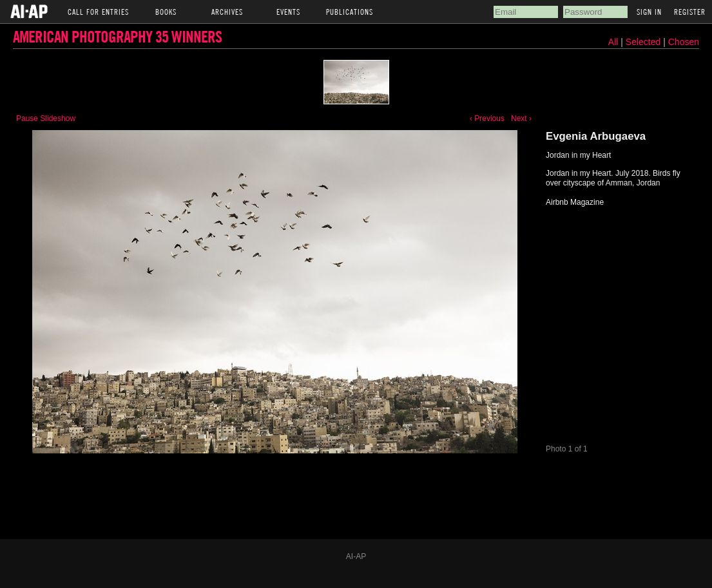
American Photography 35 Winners (117, 36)
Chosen (684, 42)
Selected (644, 42)
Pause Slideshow (46, 119)
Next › (521, 119)
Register (690, 12)
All (613, 42)
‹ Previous (487, 119)
